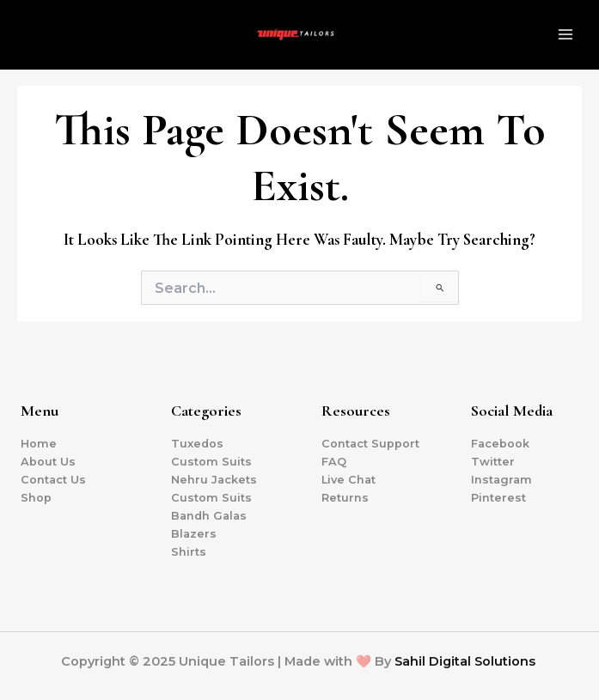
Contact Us (53, 480)
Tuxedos (197, 444)
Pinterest (498, 498)
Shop (36, 498)
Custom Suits (211, 462)
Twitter (493, 462)
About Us (48, 462)
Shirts (189, 552)
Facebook (500, 444)
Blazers (194, 534)
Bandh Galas (209, 516)
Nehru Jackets (214, 480)
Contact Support (370, 444)
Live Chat (348, 480)
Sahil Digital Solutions (465, 661)
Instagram (501, 480)
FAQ (334, 462)
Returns (345, 498)
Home (39, 444)
